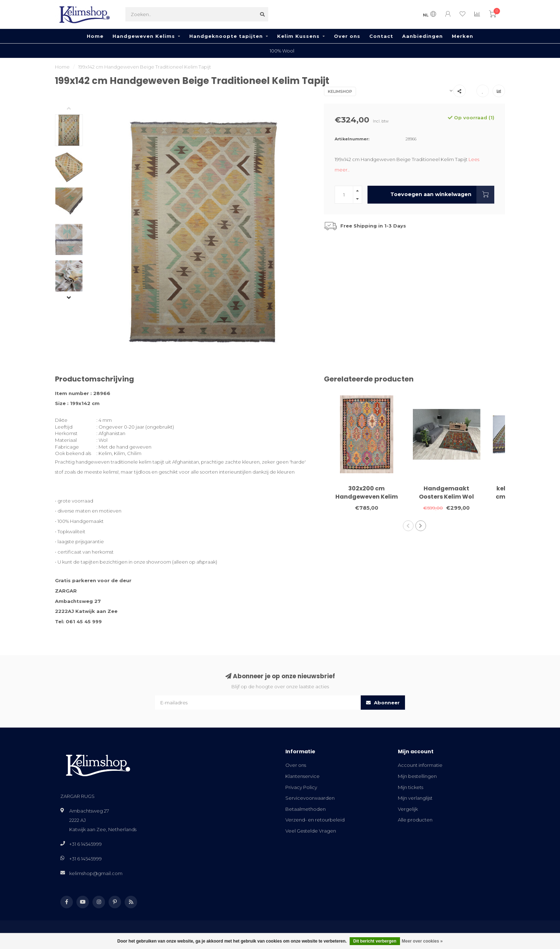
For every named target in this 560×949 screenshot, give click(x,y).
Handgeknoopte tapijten (226, 36)
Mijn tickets (411, 787)
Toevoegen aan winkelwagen (442, 195)
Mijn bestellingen (417, 776)
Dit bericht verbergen (375, 941)
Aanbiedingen (422, 36)
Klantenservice (302, 776)
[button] (74, 109)
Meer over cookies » (422, 941)
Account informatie (420, 765)
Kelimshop (340, 91)
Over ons (347, 36)
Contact (381, 36)
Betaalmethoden (306, 809)
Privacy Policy (301, 787)
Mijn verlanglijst (415, 798)
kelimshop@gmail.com (96, 873)
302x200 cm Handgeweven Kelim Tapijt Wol (367, 497)
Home (95, 36)
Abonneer (383, 703)
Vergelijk (408, 809)
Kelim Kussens (298, 36)
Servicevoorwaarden (310, 798)
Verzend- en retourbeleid (315, 820)
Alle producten (415, 820)
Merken (462, 36)
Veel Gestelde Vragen (311, 831)
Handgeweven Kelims (144, 36)
